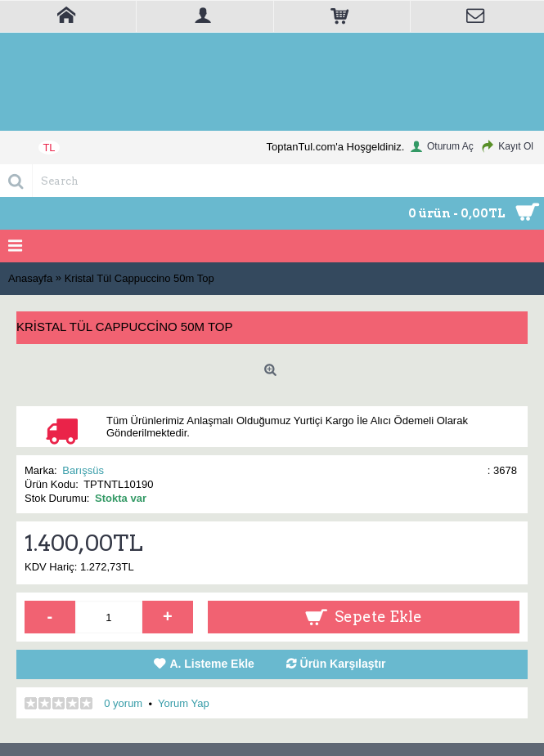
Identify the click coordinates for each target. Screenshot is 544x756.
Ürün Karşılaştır (343, 664)
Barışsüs (83, 470)
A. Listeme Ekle (212, 664)
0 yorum (123, 703)
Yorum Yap (184, 703)
